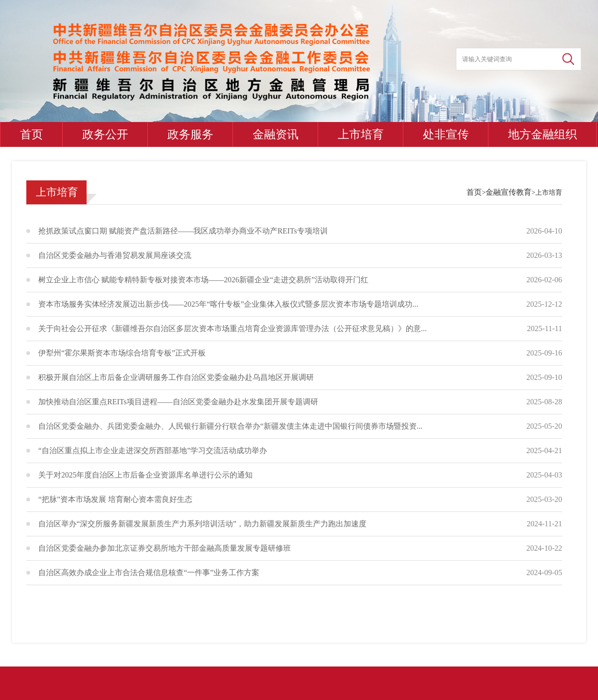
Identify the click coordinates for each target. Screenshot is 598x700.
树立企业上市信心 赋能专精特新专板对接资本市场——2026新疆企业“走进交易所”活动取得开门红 (203, 280)
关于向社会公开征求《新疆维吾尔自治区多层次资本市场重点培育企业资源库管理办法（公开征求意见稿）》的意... (233, 328)
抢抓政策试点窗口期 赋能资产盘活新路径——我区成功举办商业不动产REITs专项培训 (183, 231)
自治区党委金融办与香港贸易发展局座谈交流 (115, 255)
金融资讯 (276, 134)
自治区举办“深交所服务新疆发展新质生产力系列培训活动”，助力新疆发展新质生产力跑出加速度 (202, 524)
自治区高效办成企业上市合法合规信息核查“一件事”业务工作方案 (149, 572)
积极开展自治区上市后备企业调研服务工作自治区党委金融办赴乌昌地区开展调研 (176, 377)
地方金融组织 (543, 134)
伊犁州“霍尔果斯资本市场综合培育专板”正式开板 (122, 353)
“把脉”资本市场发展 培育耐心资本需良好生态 (115, 499)
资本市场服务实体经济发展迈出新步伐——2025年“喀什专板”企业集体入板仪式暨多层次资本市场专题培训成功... (228, 304)
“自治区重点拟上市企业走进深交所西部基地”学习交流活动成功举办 (153, 450)
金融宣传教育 (509, 192)
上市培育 (361, 134)
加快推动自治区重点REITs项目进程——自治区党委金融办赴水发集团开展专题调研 (178, 402)
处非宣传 (446, 134)
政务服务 (190, 134)
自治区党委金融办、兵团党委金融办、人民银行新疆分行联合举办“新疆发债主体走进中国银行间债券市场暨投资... (230, 426)
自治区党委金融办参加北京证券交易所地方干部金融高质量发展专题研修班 (165, 548)
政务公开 (105, 134)
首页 (32, 134)
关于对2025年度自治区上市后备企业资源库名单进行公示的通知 (145, 475)
